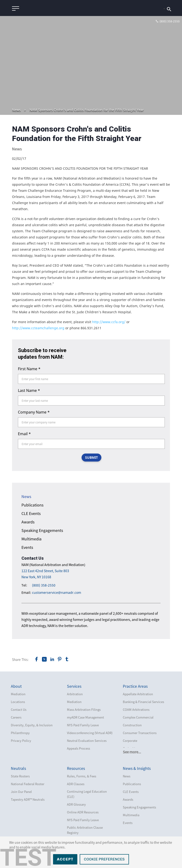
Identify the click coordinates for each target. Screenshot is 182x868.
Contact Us (19, 709)
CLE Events (31, 513)
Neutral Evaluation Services (87, 741)
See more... (132, 752)
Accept (65, 859)
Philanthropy (20, 733)
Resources (76, 768)
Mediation (18, 694)
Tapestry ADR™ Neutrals (28, 799)
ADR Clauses (76, 784)
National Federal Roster (28, 784)
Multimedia (31, 539)
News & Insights (137, 768)
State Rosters (20, 776)
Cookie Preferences (104, 859)
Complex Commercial (138, 717)
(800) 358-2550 (44, 585)
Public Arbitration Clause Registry (85, 830)
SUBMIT (91, 457)
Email (24, 434)
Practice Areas (135, 686)
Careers (16, 717)
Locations (18, 702)
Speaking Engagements (42, 530)
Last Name (29, 390)
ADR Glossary (76, 804)
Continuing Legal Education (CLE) (87, 794)
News (16, 110)
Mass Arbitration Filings (84, 709)
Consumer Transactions (140, 733)
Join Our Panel (21, 792)
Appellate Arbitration (138, 694)
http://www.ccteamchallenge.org (38, 328)
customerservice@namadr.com (57, 593)
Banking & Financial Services (143, 702)
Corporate (130, 741)
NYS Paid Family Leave (83, 725)
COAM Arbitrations (136, 709)
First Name (29, 369)
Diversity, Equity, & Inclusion (32, 725)
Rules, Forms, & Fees (82, 776)
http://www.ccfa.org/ (109, 322)
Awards (28, 522)
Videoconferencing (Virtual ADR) (90, 733)
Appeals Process (79, 748)
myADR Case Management (85, 717)
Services (74, 686)
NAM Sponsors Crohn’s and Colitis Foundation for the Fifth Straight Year (87, 110)
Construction (132, 725)
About (16, 686)
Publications (32, 505)
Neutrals (18, 768)
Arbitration (75, 694)
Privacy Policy (21, 741)
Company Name (34, 412)
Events (27, 547)
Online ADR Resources (83, 812)
